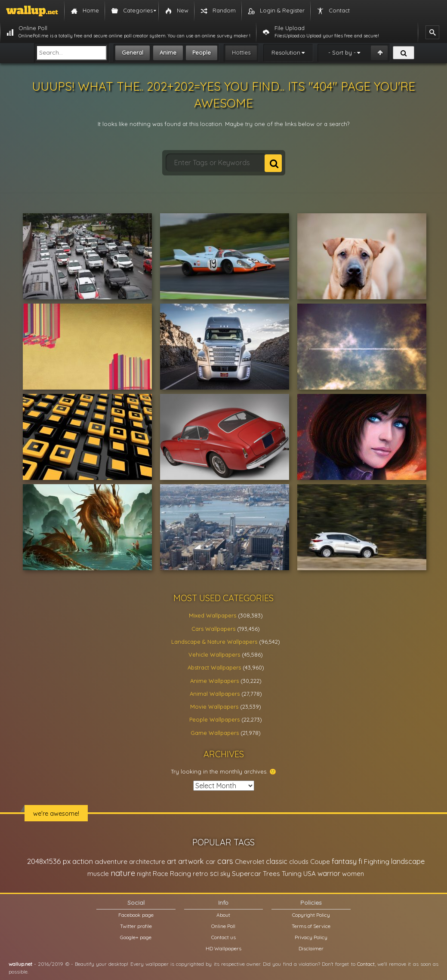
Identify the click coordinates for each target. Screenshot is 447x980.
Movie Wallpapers (214, 707)
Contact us (223, 937)
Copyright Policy (311, 915)
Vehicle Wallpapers (214, 654)
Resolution (286, 52)
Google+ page (136, 937)
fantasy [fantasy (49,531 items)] (344, 861)
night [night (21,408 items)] (144, 874)
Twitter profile (136, 926)
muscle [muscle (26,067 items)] (98, 874)
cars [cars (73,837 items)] (225, 861)
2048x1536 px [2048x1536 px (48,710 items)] (49, 861)
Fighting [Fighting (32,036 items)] (377, 861)
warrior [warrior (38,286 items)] (329, 873)
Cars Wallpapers (213, 629)
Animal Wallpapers (215, 694)
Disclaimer (311, 948)
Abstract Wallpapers (214, 667)
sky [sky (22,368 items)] (225, 874)
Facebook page (136, 915)
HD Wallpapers (223, 948)
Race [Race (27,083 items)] (160, 874)
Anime (168, 52)
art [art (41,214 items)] (172, 861)
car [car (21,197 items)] (211, 862)
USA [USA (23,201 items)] (310, 874)
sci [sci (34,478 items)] (214, 873)
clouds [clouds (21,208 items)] (299, 862)
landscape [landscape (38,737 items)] (408, 861)
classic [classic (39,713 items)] (277, 861)
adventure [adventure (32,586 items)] (111, 861)
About (223, 915)
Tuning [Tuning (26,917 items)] (292, 874)
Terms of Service (311, 926)
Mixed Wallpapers (213, 615)
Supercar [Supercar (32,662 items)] (247, 873)
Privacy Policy (311, 937)
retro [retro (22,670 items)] (200, 874)
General (133, 52)
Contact (366, 964)
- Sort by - (342, 52)
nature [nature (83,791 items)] (123, 873)
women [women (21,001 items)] (353, 874)
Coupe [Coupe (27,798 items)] (320, 862)
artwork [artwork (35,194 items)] (191, 861)
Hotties (241, 52)
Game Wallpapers (215, 733)
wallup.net (20, 964)
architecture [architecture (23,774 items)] (147, 862)
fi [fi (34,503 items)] (360, 861)
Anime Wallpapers (214, 681)
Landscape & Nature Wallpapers (214, 642)
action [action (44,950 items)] (83, 861)
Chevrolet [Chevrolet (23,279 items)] (250, 862)
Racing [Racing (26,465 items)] (180, 874)
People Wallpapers (214, 719)
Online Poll (223, 926)
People (202, 52)
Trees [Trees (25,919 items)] (271, 874)
